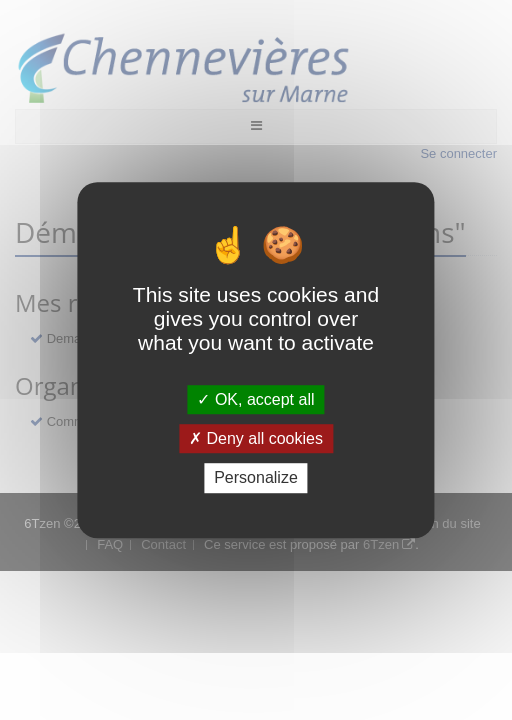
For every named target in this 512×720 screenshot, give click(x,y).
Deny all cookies (256, 438)
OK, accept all (255, 399)
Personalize (256, 478)
